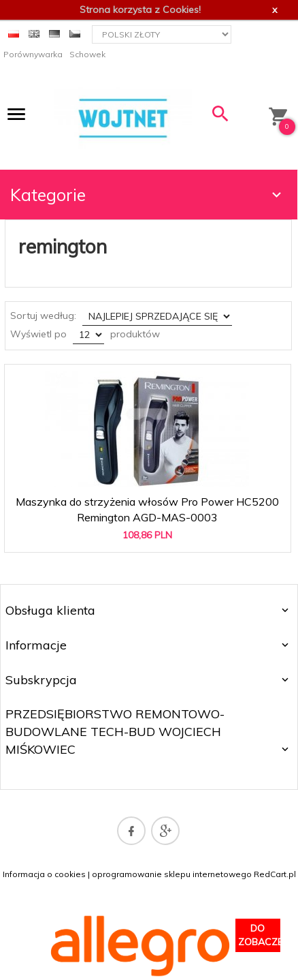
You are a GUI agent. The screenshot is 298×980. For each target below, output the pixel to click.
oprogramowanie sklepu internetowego (172, 874)
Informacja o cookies (44, 874)
